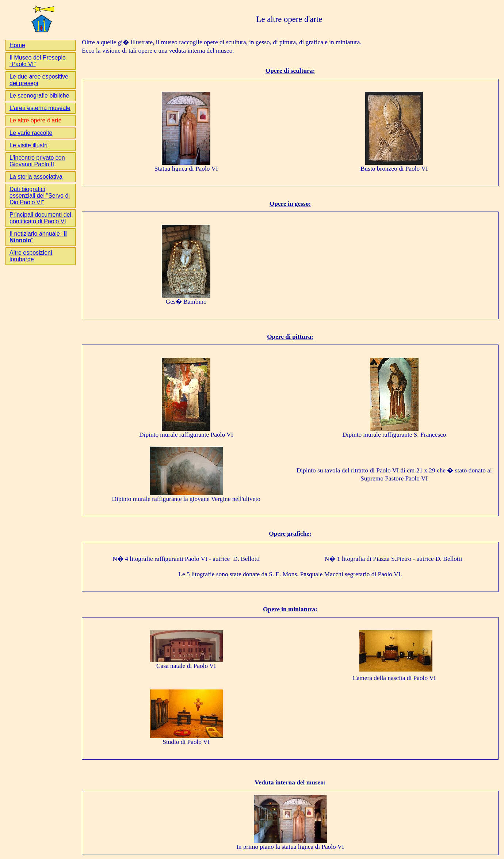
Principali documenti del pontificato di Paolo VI (40, 218)
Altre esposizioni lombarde (31, 256)
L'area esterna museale (40, 108)
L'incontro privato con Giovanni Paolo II (37, 161)
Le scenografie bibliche (39, 96)
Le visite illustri (28, 145)
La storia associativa (36, 177)
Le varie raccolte (31, 133)
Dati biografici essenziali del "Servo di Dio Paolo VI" (40, 196)
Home (17, 45)
